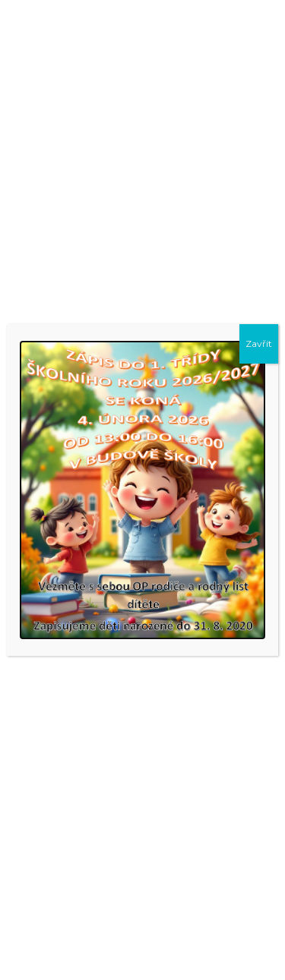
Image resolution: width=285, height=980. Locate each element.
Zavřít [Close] (259, 343)
